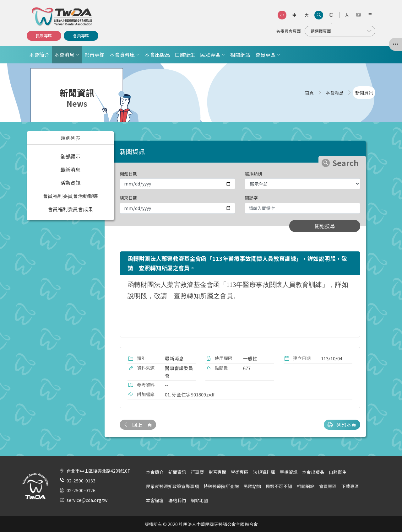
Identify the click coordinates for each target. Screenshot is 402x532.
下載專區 (350, 486)
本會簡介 (39, 55)
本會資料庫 (122, 55)
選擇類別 (253, 174)
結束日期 (128, 198)
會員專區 (81, 36)
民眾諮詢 (252, 486)
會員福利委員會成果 (70, 209)
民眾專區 (44, 36)
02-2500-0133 (81, 481)
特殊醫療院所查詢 (221, 486)
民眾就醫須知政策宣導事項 (172, 486)
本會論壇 (155, 500)
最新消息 (70, 169)
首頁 (309, 93)
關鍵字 (251, 198)
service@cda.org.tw (87, 500)
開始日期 (128, 174)
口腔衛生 (185, 55)
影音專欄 (95, 55)
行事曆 (197, 472)
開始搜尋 (325, 226)
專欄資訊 (289, 472)
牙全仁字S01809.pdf (193, 394)
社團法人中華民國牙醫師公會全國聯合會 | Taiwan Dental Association (62, 17)
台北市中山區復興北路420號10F (98, 471)
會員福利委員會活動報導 (70, 196)
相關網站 (240, 55)
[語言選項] (331, 15)
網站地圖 (199, 500)
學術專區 (240, 472)
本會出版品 (157, 55)
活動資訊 (70, 183)
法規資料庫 (264, 472)
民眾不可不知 (279, 486)
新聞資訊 (177, 472)
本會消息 (64, 55)
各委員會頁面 (289, 31)
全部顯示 (70, 156)
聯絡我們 (177, 500)
